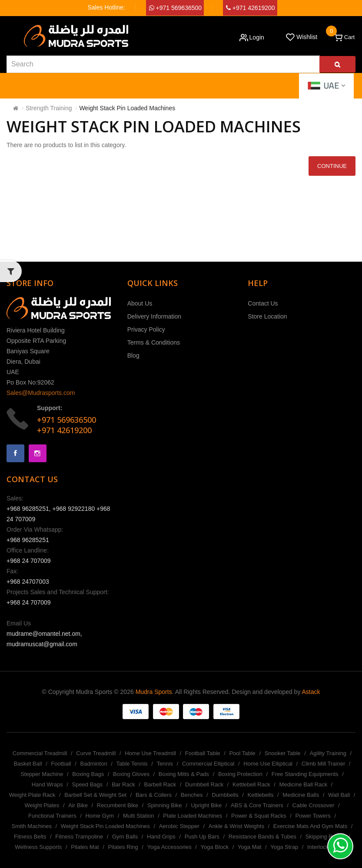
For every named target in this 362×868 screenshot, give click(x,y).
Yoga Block (215, 847)
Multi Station (139, 816)
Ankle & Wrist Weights (236, 826)
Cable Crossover (314, 805)
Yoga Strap (284, 847)
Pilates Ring (123, 847)
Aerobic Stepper (179, 826)
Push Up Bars (202, 837)
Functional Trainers (52, 816)
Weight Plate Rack (32, 795)
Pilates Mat (85, 847)
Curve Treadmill (96, 753)
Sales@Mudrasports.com (41, 393)
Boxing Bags (88, 774)
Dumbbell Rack (204, 784)
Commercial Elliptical (208, 764)
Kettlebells (261, 795)
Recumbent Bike (118, 805)
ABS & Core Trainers (257, 805)
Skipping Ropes (325, 837)
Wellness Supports (38, 847)
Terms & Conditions (154, 342)
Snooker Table (283, 753)
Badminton (94, 764)
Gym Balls (125, 837)
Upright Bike (206, 805)
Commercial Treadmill (40, 753)
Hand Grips (161, 837)
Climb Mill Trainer (323, 764)
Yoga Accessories (169, 847)
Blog (133, 355)
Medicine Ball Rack (304, 784)
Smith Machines (32, 826)
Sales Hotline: (106, 7)
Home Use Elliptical (268, 764)
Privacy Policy (146, 329)
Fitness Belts (30, 837)
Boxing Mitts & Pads (184, 774)
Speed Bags (87, 784)
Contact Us (263, 303)
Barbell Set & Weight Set (95, 795)
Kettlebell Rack (251, 784)
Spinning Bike (165, 805)
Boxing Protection (240, 774)
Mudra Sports (154, 692)
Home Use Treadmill (150, 753)
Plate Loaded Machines (193, 816)
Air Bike (78, 805)
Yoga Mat (249, 847)
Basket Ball (28, 764)
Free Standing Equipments (305, 774)
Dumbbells (225, 795)
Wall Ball (339, 795)
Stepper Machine (42, 774)
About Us (140, 303)
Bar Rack (123, 784)
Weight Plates (42, 805)
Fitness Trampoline (79, 837)
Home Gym (100, 816)
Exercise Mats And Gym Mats (311, 826)
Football (61, 764)
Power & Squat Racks (259, 816)
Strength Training (49, 108)
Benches (192, 795)
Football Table (203, 753)
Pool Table (242, 753)
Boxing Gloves (131, 774)
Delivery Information (154, 316)
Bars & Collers (154, 795)
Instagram (38, 453)
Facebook (15, 453)
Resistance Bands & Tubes (262, 837)
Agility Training (328, 753)
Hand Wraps (47, 784)
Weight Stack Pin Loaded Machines (127, 108)
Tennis (165, 764)
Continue (332, 166)
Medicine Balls (301, 795)
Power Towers (313, 816)
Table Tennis (132, 764)
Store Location (267, 316)
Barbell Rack (160, 784)
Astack (311, 692)
